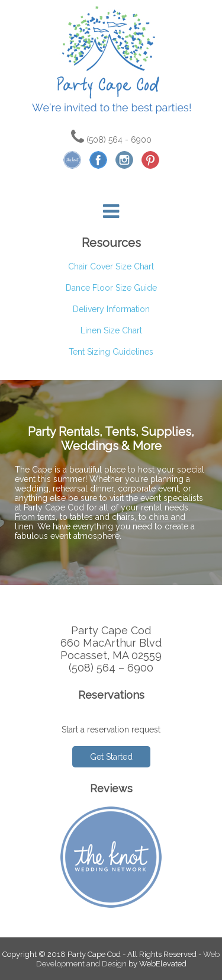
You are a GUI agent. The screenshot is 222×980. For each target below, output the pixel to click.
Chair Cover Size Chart (111, 266)
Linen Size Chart (111, 330)
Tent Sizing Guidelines (111, 352)
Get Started (111, 757)
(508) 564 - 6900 (111, 140)
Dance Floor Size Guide (111, 288)
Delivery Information (111, 309)
